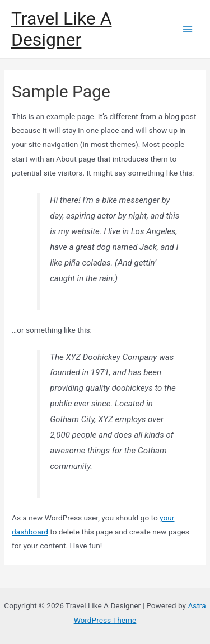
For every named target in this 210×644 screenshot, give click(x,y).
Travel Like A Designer (61, 29)
